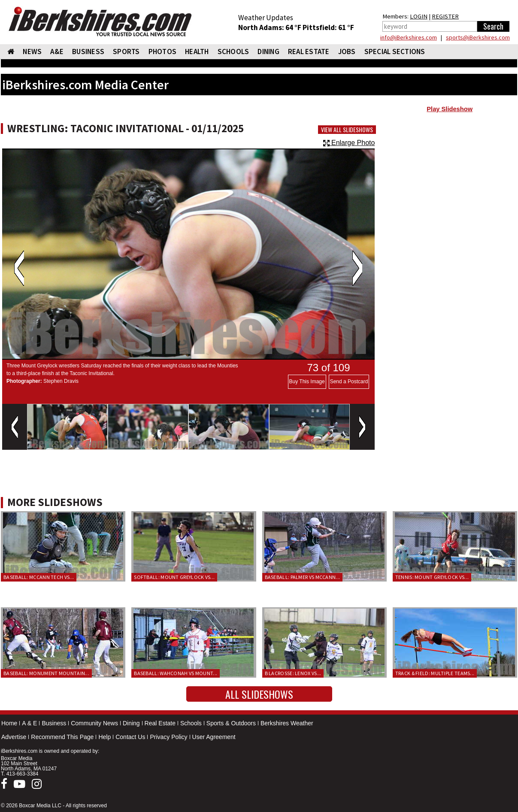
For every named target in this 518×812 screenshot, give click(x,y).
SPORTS (126, 52)
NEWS (32, 52)
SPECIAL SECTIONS (395, 52)
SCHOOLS (233, 52)
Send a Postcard (349, 382)
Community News (94, 723)
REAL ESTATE (309, 52)
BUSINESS (88, 52)
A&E (57, 52)
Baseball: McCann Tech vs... (39, 577)
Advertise (14, 737)
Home (9, 723)
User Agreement (214, 737)
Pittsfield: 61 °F (328, 27)
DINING (268, 52)
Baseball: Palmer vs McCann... (303, 577)
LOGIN (419, 16)
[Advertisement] (450, 185)
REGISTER (445, 16)
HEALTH (197, 52)
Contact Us (130, 737)
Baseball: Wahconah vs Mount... (176, 673)
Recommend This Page (62, 737)
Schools (191, 723)
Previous (19, 268)
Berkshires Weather (287, 723)
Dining (131, 723)
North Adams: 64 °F (270, 27)
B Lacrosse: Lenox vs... (293, 673)
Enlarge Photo (349, 143)
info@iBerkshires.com (409, 37)
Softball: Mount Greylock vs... (174, 577)
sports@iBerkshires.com (478, 37)
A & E (29, 723)
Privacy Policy (168, 737)
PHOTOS (163, 52)
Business (54, 723)
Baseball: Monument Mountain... (46, 673)
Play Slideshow (450, 109)
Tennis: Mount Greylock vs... (432, 577)
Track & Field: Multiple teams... (435, 673)
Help (105, 737)
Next (357, 268)
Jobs (347, 52)
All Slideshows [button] (259, 694)
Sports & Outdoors (231, 723)
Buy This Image (307, 382)
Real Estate (160, 723)
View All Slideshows (347, 130)
